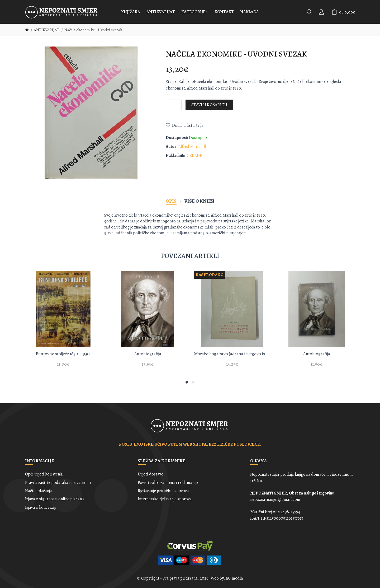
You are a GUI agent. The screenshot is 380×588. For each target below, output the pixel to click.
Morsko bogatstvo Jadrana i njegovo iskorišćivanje (232, 354)
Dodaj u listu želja (188, 125)
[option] (63, 322)
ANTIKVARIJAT (47, 30)
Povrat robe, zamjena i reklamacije (168, 483)
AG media (234, 578)
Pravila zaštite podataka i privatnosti (58, 483)
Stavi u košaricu (209, 105)
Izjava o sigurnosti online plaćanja (55, 499)
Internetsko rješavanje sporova (165, 499)
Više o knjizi (199, 201)
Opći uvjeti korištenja (44, 474)
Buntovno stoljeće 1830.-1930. (63, 354)
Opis (171, 201)
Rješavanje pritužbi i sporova (163, 491)
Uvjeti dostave (151, 474)
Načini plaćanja (39, 491)
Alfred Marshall (192, 147)
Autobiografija (148, 354)
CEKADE (194, 156)
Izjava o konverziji (41, 507)
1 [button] (187, 382)
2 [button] (193, 382)
